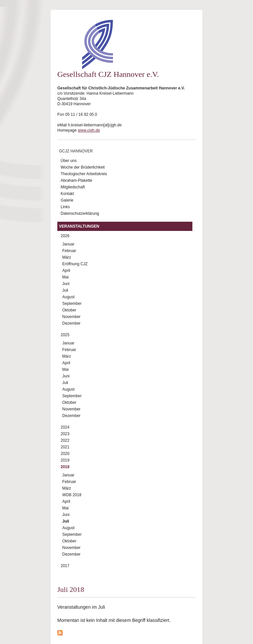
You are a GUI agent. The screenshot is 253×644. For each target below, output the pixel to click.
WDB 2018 (72, 495)
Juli (65, 290)
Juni (66, 284)
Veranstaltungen (79, 226)
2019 (65, 460)
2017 (65, 566)
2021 (65, 447)
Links (65, 207)
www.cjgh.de (89, 130)
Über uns (69, 161)
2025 (65, 335)
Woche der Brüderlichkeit (83, 167)
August (68, 297)
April (66, 271)
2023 (65, 434)
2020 (65, 454)
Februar (69, 251)
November (71, 317)
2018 (65, 467)
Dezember (71, 323)
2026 (65, 236)
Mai (65, 277)
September (72, 304)
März (67, 257)
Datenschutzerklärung (80, 213)
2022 (65, 440)
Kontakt (67, 194)
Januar (68, 244)
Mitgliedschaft (73, 187)
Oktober (69, 310)
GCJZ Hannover (76, 151)
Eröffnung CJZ (75, 264)
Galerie (67, 200)
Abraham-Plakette (76, 180)
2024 (65, 427)
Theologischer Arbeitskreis (84, 174)
